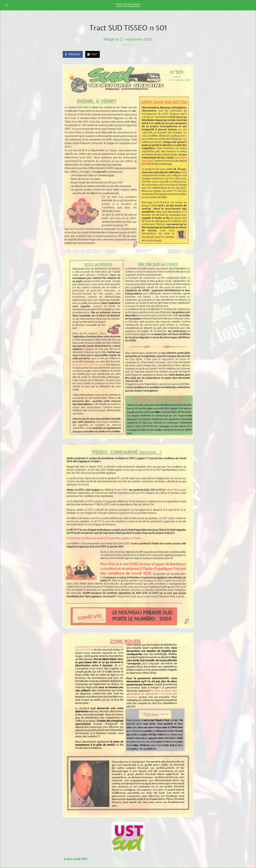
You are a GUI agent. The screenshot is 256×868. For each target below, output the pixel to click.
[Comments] (189, 55)
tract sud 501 (76, 859)
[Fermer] (7, 5)
